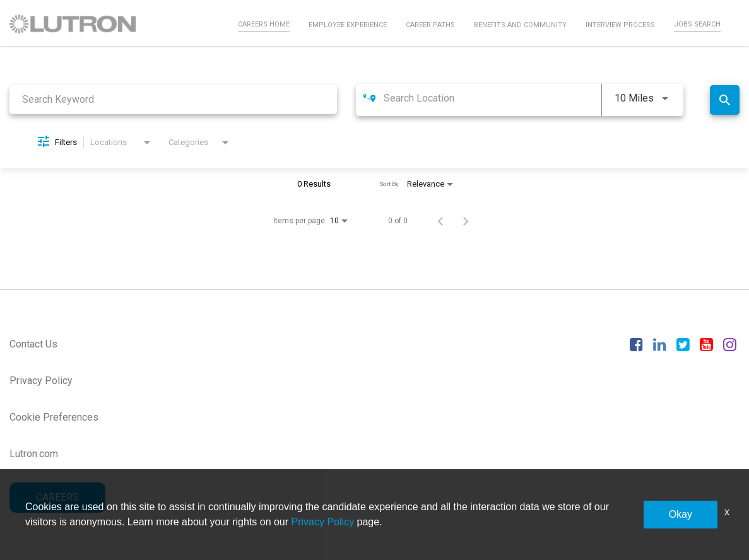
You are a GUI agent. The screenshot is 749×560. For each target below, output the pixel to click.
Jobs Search (697, 24)
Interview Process (620, 25)
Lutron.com (34, 454)
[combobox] (173, 99)
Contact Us (33, 344)
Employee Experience (348, 25)
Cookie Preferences (54, 417)
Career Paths (430, 25)
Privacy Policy (41, 381)
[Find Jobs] (725, 100)
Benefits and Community (520, 25)
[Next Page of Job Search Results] (466, 221)
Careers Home (264, 24)
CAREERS (57, 497)
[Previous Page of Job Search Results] (440, 221)
